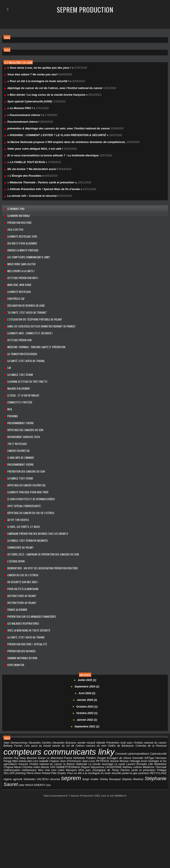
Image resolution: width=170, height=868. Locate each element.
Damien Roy (11, 722)
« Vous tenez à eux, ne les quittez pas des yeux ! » (38, 68)
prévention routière (18, 216)
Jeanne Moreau (107, 725)
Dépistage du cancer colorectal (25, 462)
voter (144, 743)
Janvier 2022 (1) (87, 685)
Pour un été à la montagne (21, 559)
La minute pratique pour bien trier (26, 469)
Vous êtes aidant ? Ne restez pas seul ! (31, 74)
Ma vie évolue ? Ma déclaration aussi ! (31, 165)
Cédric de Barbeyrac (118, 710)
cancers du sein (92, 710)
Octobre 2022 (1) (87, 678)
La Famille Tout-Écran (18, 359)
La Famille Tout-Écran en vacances (26, 514)
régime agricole (145, 737)
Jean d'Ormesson (60, 725)
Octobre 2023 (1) (87, 672)
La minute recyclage (83, 728)
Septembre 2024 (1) (87, 652)
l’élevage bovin (14, 534)
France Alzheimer (15, 579)
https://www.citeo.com (16, 725)
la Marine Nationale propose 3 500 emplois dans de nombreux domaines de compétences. (63, 139)
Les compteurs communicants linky (26, 248)
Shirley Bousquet (72, 743)
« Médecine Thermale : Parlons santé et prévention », (40, 178)
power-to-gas (99, 737)
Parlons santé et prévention (109, 734)
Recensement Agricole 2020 (22, 417)
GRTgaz (142, 722)
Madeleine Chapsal (147, 728)
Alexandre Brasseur (61, 707)
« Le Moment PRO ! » (20, 106)
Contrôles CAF (14, 287)
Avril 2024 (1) (87, 659)
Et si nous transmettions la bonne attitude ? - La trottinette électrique (50, 152)
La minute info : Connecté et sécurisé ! (31, 191)
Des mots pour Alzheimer (20, 236)
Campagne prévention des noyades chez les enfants (36, 508)
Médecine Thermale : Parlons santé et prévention (34, 333)
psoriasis (112, 737)
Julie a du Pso (13, 223)
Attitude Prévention (18, 326)
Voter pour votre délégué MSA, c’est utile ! (33, 145)
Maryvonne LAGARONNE (89, 731)
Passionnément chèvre (19, 404)
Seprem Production (85, 9)
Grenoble (131, 722)
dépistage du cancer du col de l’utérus (29, 488)
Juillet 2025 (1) (87, 646)
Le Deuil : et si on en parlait (22, 378)
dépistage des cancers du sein (23, 410)
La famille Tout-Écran (18, 456)
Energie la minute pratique (21, 242)
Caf (7, 352)
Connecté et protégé (18, 385)
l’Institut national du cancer (30, 728)
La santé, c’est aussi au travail (24, 605)
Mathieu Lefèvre (115, 731)
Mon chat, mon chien (17, 274)
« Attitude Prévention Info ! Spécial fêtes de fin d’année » (42, 184)
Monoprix (49, 734)
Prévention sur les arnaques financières (30, 585)
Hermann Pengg (157, 722)
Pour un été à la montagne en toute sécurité (63, 737)
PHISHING (11, 398)
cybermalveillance (138, 718)
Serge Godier (54, 743)
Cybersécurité (159, 718)
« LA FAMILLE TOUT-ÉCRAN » (26, 158)
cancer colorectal (17, 430)
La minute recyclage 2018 (20, 229)
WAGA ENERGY (157, 743)
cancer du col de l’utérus (21, 547)
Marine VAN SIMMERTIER (39, 731)
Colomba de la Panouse (150, 710)
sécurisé (21, 743)
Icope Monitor (14, 631)
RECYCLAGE (127, 737)
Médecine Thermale (137, 731)
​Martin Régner (63, 731)
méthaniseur (11, 734)
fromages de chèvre (113, 722)
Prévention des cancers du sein (24, 449)
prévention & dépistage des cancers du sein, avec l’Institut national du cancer (55, 126)
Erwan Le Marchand (48, 722)
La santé (102, 728)
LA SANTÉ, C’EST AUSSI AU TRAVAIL (24, 346)
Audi (116, 707)
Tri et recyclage (15, 423)
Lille (132, 728)
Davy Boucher (27, 722)
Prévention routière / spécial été (25, 611)
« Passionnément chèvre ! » (24, 113)
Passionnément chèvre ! (22, 119)
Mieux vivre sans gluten (19, 255)
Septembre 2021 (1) (87, 691)
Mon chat (24, 734)
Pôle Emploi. (28, 737)
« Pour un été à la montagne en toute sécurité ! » (37, 81)
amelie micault (82, 707)
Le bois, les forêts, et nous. (22, 501)
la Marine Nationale (17, 210)
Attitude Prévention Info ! (21, 268)
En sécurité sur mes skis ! (21, 553)
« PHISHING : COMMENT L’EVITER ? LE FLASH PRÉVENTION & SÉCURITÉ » (55, 132)
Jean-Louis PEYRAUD (84, 725)
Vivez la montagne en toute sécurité (27, 598)
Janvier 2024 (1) (87, 665)
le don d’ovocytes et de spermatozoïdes (29, 475)
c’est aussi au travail (28, 710)
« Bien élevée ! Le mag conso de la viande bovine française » (45, 94)
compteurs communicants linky (58, 716)
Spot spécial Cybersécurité (22, 482)
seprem (36, 742)
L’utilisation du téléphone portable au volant (33, 307)
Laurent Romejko (118, 728)
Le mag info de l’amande (19, 436)
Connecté (120, 718)
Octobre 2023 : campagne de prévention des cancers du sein (41, 527)
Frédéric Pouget (91, 722)
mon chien (37, 734)
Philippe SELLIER (137, 734)
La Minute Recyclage (17, 281)
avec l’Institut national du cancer (138, 707)
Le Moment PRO (14, 203)
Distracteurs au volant (20, 566)
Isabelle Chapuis (39, 725)
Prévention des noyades (19, 618)
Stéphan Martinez (93, 743)
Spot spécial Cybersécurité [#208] (28, 100)
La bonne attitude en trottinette (26, 365)
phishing (153, 734)
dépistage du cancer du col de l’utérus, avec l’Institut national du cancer (52, 87)
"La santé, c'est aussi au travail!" (25, 300)
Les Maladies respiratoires (21, 592)
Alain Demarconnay (15, 707)
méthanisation (158, 731)
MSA (8, 391)
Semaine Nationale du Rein (20, 624)
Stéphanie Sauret (122, 742)
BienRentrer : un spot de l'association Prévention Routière (41, 540)
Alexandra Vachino (38, 707)
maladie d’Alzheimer (17, 372)
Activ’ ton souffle (16, 495)
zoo (6, 747)
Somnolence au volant (19, 521)
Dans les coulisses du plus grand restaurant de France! (39, 313)
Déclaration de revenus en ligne (24, 294)
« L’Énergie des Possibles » (24, 171)
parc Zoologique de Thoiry (77, 734)
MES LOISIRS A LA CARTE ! (19, 261)
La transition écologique (20, 339)
